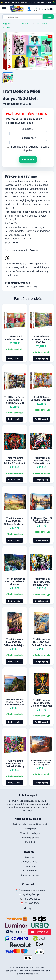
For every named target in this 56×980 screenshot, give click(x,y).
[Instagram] (29, 909)
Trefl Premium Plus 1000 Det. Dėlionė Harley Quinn (41, 462)
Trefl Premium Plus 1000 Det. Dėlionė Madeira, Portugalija (15, 583)
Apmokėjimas (30, 870)
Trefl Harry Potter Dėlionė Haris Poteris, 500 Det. (15, 400)
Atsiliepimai (30, 829)
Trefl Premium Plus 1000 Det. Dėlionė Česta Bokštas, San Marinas (15, 703)
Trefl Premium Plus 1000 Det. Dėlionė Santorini (41, 642)
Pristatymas (30, 866)
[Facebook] (25, 909)
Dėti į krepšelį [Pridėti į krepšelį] (15, 359)
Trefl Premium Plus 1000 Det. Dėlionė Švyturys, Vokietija (15, 523)
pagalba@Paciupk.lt (32, 894)
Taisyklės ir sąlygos (30, 833)
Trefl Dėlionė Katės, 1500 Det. (15, 338)
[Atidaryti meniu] (4, 9)
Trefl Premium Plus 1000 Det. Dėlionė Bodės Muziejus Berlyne (41, 520)
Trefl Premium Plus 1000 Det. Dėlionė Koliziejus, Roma (15, 644)
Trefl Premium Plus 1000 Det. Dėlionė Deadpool (15, 461)
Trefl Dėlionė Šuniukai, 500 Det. (41, 398)
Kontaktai (30, 842)
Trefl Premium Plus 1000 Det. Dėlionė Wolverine (41, 703)
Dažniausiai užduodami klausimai (30, 824)
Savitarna (30, 857)
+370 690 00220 (32, 899)
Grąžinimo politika (30, 875)
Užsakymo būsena (30, 862)
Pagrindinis (9, 23)
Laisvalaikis (25, 23)
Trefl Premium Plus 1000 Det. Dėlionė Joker (41, 582)
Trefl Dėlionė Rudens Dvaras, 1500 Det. (41, 339)
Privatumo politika (30, 838)
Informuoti (28, 160)
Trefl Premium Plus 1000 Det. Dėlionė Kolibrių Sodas (15, 765)
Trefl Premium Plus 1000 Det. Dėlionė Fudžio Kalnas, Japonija (41, 762)
